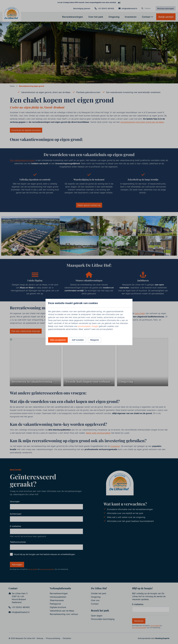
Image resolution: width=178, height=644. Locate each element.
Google (95, 326)
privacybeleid (84, 326)
